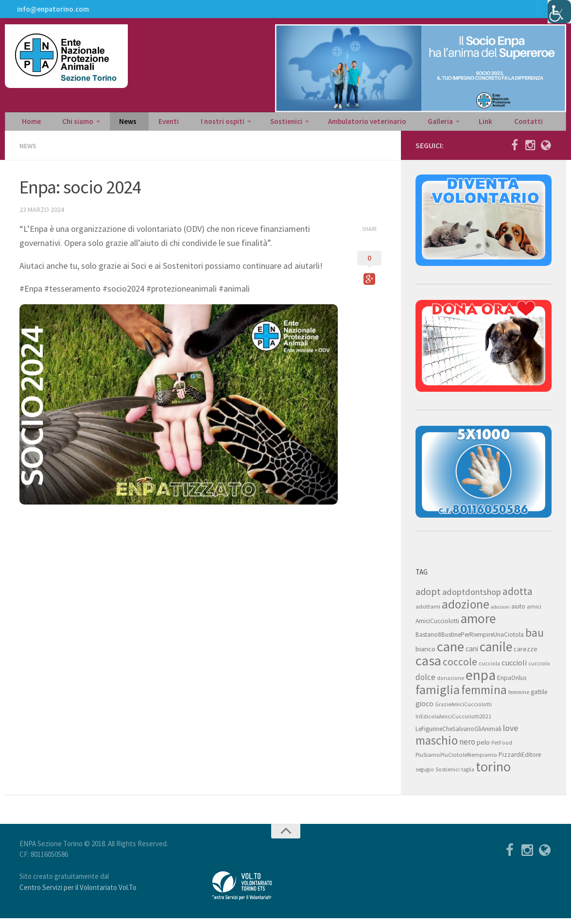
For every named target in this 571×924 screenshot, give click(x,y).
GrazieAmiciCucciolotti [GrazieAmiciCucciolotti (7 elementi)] (463, 710)
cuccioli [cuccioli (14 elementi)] (514, 669)
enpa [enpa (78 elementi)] (481, 681)
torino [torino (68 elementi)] (493, 772)
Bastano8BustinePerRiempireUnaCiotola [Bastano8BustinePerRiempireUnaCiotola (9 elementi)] (470, 640)
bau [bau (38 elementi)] (535, 639)
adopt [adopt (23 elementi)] (428, 597)
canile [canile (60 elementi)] (496, 652)
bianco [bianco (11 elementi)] (425, 654)
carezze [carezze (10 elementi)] (526, 655)
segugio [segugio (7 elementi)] (425, 775)
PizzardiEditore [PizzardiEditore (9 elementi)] (520, 760)
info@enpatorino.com (51, 12)
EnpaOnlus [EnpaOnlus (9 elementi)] (512, 684)
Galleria (399, 124)
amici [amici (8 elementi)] (534, 612)
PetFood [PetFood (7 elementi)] (502, 749)
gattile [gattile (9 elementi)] (539, 698)
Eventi (148, 124)
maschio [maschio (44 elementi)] (437, 746)
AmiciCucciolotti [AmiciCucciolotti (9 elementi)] (437, 627)
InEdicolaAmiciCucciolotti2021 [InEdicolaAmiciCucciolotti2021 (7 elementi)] (453, 722)
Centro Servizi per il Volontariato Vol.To (78, 893)
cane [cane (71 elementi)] (450, 652)
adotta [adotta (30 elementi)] (518, 597)
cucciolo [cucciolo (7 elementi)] (539, 669)
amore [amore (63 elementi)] (478, 624)
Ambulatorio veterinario (332, 124)
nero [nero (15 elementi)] (467, 748)
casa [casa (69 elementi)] (428, 666)
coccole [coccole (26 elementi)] (460, 668)
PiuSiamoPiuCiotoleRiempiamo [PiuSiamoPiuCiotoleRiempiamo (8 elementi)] (456, 760)
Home (29, 124)
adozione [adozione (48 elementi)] (466, 610)
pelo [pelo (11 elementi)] (483, 748)
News (115, 124)
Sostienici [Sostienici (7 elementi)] (448, 775)
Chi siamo (69, 124)
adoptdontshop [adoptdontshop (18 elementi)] (472, 598)
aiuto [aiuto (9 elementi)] (518, 612)
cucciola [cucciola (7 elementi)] (489, 669)
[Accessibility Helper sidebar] (559, 12)
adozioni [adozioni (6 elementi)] (500, 613)
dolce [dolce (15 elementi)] (425, 683)
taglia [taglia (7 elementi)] (468, 775)
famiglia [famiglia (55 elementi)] (438, 695)
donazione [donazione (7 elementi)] (450, 684)
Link (440, 124)
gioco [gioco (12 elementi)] (424, 709)
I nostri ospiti (195, 124)
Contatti (475, 124)
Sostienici (254, 124)
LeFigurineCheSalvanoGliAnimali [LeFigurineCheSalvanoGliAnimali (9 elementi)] (459, 735)
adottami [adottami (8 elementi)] (428, 612)
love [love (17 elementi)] (510, 734)
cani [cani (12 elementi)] (472, 654)
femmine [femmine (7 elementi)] (519, 698)
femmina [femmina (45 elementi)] (484, 696)
